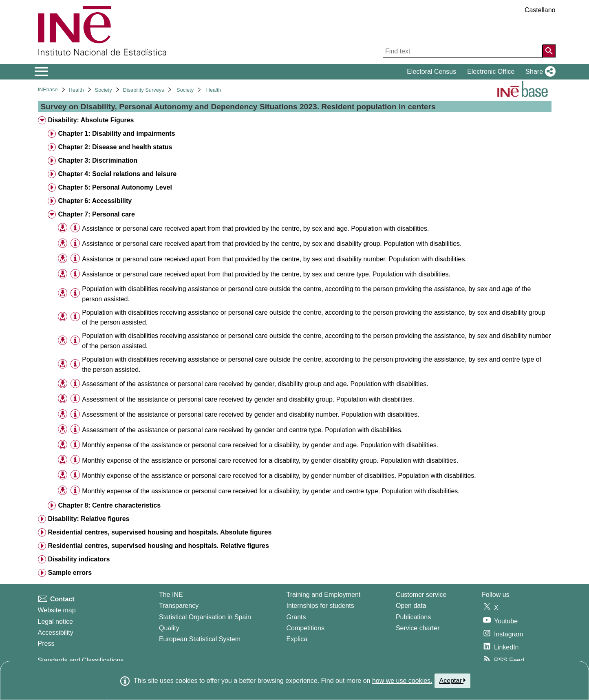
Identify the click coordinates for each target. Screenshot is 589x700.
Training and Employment (324, 595)
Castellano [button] (540, 10)
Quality (169, 628)
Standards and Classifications (81, 660)
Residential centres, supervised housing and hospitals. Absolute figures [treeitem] (160, 532)
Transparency (179, 606)
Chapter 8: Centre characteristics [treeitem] (109, 505)
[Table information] (75, 228)
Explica (297, 639)
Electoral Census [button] (431, 72)
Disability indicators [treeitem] (79, 559)
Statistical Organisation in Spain (205, 617)
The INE (171, 595)
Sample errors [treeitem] (70, 573)
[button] (539, 72)
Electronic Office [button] (491, 72)
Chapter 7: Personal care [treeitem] (96, 214)
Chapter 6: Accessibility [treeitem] (95, 201)
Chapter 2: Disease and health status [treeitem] (115, 147)
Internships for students (320, 606)
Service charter (418, 628)
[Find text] (463, 51)
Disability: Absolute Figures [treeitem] (91, 120)
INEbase (48, 89)
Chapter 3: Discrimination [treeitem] (98, 160)
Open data (411, 606)
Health (76, 90)
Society (104, 90)
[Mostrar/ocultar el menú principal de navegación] (41, 72)
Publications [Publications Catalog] (413, 617)
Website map (57, 610)
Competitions (306, 628)
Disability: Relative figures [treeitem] (88, 519)
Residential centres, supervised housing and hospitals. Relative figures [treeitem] (158, 546)
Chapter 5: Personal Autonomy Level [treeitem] (115, 187)
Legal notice (55, 622)
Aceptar (453, 680)
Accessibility (56, 633)
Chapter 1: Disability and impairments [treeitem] (116, 134)
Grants (296, 617)
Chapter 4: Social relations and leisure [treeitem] (117, 174)
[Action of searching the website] (549, 51)
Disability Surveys (144, 90)
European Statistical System (200, 639)
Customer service (421, 595)
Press (46, 644)
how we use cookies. (402, 681)
